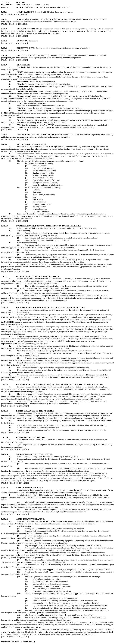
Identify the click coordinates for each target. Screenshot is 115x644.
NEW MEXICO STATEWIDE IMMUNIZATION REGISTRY (43, 7)
